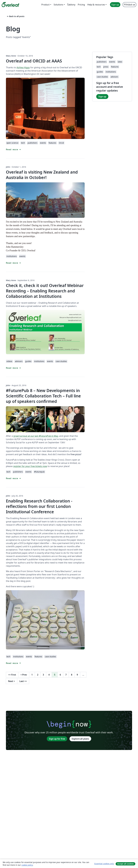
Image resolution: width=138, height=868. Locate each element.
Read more (14, 149)
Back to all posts (15, 16)
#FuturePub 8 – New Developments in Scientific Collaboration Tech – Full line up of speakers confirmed (43, 396)
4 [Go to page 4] (49, 675)
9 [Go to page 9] (77, 675)
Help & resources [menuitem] (96, 5)
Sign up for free (57, 739)
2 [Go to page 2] (38, 675)
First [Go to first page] (12, 675)
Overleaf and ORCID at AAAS (34, 61)
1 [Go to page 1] (32, 675)
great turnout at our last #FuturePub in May (36, 436)
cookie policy (27, 865)
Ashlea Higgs (23, 67)
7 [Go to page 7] (66, 675)
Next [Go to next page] (12, 681)
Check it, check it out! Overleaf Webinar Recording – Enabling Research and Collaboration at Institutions (45, 291)
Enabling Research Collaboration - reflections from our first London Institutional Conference (39, 506)
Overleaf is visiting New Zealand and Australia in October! (42, 175)
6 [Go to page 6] (60, 675)
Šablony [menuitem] (71, 5)
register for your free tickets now (30, 466)
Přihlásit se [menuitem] (129, 5)
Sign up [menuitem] (115, 5)
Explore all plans (80, 739)
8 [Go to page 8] (72, 675)
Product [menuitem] (45, 5)
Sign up (102, 97)
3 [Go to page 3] (43, 675)
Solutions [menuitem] (58, 5)
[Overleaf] (10, 5)
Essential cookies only (104, 864)
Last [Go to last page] (23, 681)
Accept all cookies (125, 864)
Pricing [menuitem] (81, 5)
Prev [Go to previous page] (24, 675)
